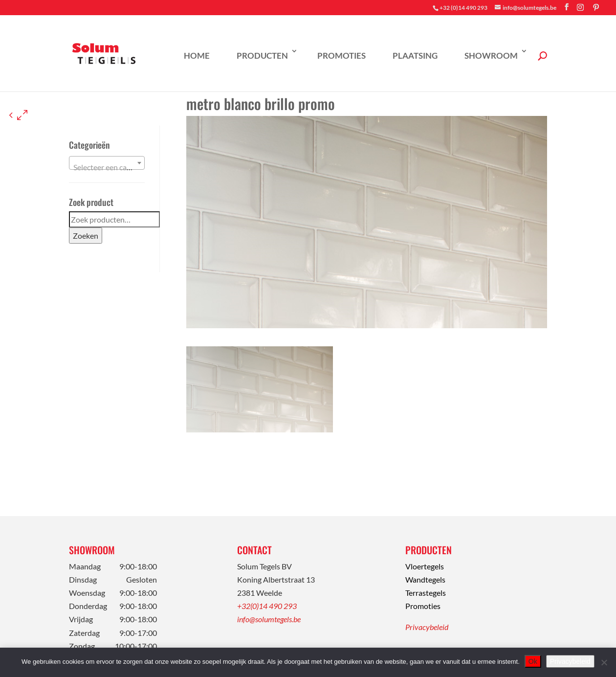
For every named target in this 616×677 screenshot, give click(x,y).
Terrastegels (426, 593)
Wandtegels (425, 579)
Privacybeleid (427, 627)
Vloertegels (425, 566)
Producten (262, 56)
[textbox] (107, 167)
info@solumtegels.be (269, 619)
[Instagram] (580, 7)
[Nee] (604, 662)
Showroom (491, 56)
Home (197, 56)
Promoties (341, 56)
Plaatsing (415, 56)
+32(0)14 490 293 (267, 606)
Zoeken (86, 236)
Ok (533, 661)
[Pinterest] (596, 7)
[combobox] (107, 163)
